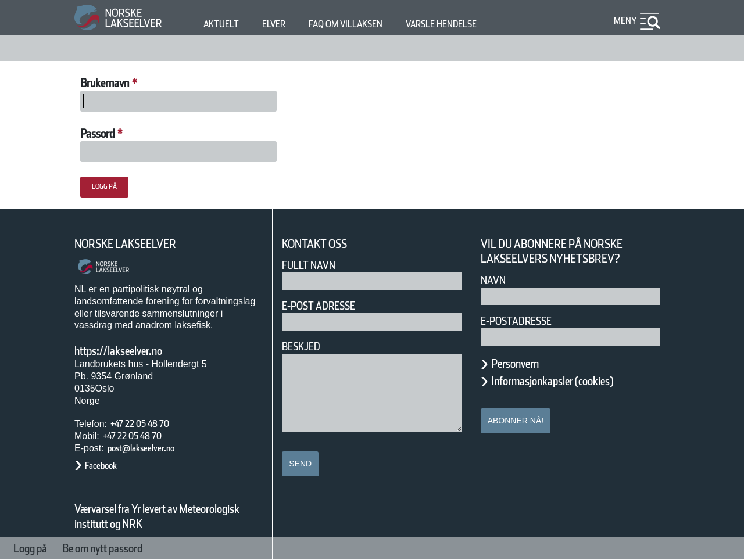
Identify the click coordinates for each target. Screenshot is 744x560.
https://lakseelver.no (133, 351)
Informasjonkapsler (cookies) (575, 381)
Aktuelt (223, 24)
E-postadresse (524, 321)
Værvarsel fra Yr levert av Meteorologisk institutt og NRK (163, 516)
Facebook (107, 466)
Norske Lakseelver (136, 244)
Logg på (37, 548)
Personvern (524, 364)
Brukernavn (118, 83)
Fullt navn (313, 265)
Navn (495, 280)
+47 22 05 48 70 (150, 424)
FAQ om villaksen (364, 24)
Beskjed (305, 347)
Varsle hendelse (476, 24)
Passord (106, 134)
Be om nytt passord (132, 548)
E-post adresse (327, 306)
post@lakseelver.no (153, 448)
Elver (280, 24)
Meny (624, 21)
